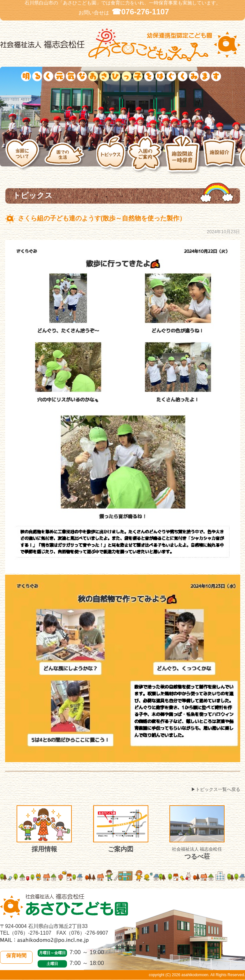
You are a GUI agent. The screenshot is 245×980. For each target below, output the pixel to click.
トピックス (112, 155)
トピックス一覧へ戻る (218, 789)
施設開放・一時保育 (183, 155)
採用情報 (44, 829)
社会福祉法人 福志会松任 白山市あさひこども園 (122, 45)
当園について (25, 155)
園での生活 (70, 155)
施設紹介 (221, 155)
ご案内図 (121, 829)
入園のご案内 (146, 155)
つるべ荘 (197, 833)
